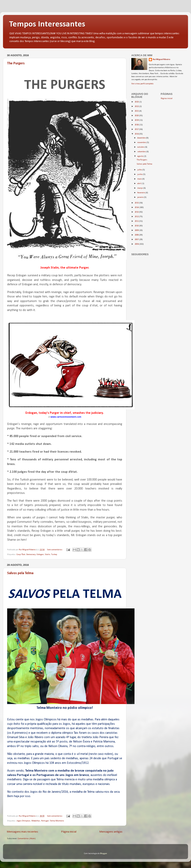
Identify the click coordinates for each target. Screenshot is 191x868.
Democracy (31, 555)
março (140, 188)
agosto (140, 156)
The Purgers (16, 63)
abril (139, 184)
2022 (137, 106)
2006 (137, 244)
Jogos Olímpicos (23, 821)
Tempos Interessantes (47, 24)
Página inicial (69, 832)
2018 (137, 125)
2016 (137, 134)
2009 (137, 230)
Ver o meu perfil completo (142, 84)
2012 (137, 217)
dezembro (142, 138)
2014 (137, 207)
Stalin (47, 555)
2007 (137, 240)
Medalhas (36, 821)
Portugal (45, 821)
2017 (137, 129)
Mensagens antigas (111, 832)
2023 (137, 102)
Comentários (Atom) (27, 839)
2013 (137, 212)
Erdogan (40, 555)
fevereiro (141, 193)
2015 (137, 203)
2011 (137, 221)
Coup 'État (21, 555)
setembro (142, 152)
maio (140, 179)
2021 (137, 111)
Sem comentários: (55, 550)
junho (140, 174)
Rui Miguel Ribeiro (162, 59)
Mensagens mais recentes (22, 832)
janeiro (141, 197)
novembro (142, 143)
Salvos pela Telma (20, 573)
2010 (137, 226)
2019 (137, 120)
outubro (141, 147)
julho (140, 170)
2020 (137, 116)
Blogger (103, 854)
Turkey (54, 555)
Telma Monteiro (57, 821)
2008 (137, 235)
